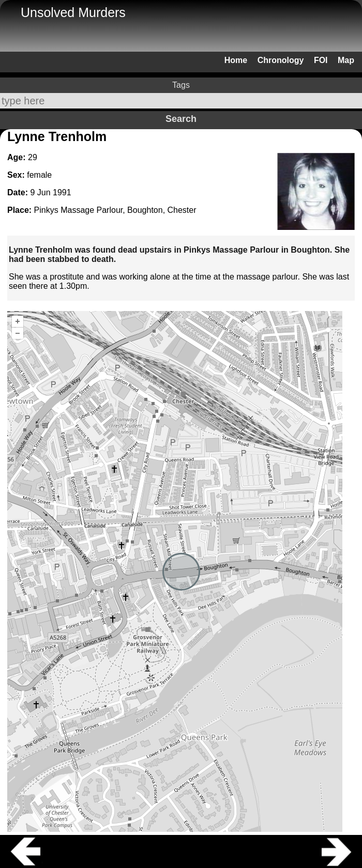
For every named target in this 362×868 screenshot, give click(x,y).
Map (346, 60)
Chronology (281, 60)
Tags (181, 85)
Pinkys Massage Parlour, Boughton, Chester (115, 210)
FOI (321, 60)
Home (236, 60)
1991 (62, 192)
